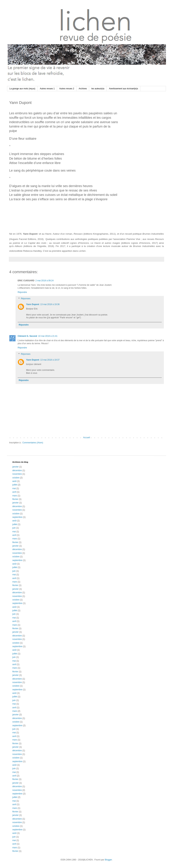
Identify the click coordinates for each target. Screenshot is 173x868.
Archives (83, 89)
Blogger (108, 860)
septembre (17, 517)
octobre (16, 478)
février (15, 499)
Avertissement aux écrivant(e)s (123, 89)
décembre (17, 470)
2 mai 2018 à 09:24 (45, 281)
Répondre (22, 292)
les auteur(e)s (98, 89)
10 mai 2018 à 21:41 (48, 336)
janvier (15, 467)
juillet (15, 485)
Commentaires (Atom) (33, 443)
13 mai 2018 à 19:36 (50, 304)
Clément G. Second (27, 336)
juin (14, 528)
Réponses (26, 299)
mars (15, 496)
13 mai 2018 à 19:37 (50, 360)
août (14, 481)
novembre (17, 474)
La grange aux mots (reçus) (22, 89)
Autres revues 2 (67, 89)
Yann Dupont (33, 304)
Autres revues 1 (47, 89)
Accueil (87, 438)
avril (14, 492)
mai (14, 488)
